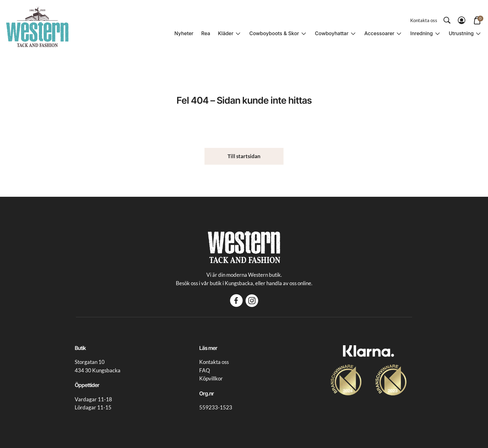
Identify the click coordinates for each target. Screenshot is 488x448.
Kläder (226, 33)
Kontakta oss (424, 20)
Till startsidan (244, 156)
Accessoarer (380, 33)
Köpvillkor (211, 379)
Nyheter (184, 33)
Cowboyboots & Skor (274, 33)
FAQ (205, 370)
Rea (206, 33)
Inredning (421, 33)
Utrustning (461, 33)
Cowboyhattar (332, 33)
